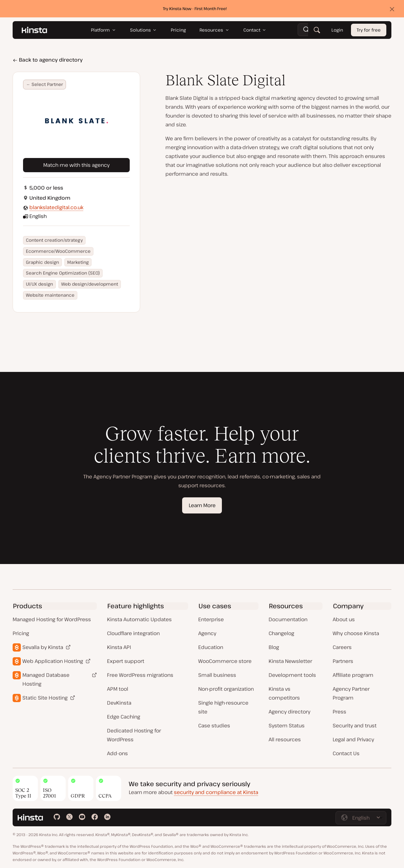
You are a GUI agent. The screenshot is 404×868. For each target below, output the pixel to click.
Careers (342, 647)
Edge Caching (124, 717)
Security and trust (355, 725)
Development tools (292, 675)
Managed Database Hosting (46, 679)
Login (337, 30)
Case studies (214, 725)
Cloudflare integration (133, 633)
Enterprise (211, 619)
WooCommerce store (225, 661)
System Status (287, 725)
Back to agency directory (48, 60)
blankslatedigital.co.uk (56, 207)
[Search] (317, 30)
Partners (343, 661)
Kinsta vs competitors (284, 693)
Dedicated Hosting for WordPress (134, 735)
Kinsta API (119, 647)
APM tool (118, 689)
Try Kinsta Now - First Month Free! (195, 9)
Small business (217, 675)
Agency (207, 633)
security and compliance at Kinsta (216, 792)
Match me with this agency (76, 165)
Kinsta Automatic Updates (139, 619)
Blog (274, 647)
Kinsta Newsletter (290, 661)
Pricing (21, 633)
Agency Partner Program (351, 693)
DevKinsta (119, 703)
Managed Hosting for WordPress (52, 619)
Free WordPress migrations (140, 675)
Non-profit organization (226, 689)
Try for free (369, 30)
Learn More (202, 505)
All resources (285, 739)
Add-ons (117, 753)
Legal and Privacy (353, 739)
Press (339, 712)
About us (344, 619)
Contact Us (346, 753)
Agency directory (289, 712)
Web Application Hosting (53, 661)
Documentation (288, 619)
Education (211, 647)
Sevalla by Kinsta (43, 647)
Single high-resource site (223, 707)
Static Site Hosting (45, 698)
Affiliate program (353, 675)
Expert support (126, 661)
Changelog (281, 633)
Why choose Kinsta (356, 633)
